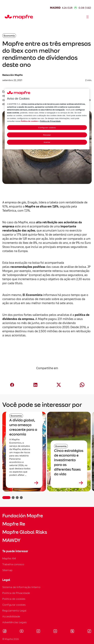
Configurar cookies (14, 605)
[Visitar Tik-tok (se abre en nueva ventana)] (89, 632)
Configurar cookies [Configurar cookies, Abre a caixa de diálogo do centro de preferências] (47, 128)
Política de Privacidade (16, 593)
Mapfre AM (9, 558)
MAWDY (11, 540)
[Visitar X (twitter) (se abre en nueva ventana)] (72, 632)
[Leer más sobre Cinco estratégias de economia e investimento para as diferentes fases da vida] (69, 483)
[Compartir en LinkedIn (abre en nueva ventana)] (35, 385)
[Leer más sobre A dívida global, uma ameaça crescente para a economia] (24, 483)
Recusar (47, 135)
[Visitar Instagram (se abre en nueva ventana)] (38, 632)
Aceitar (47, 142)
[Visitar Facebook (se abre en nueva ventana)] (5, 632)
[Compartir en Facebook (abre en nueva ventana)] (12, 385)
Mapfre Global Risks (25, 532)
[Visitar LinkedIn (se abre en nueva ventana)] (55, 632)
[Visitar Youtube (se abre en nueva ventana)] (22, 632)
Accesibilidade (11, 616)
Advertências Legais (15, 622)
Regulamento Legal (14, 611)
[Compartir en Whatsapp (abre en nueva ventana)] (82, 385)
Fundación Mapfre (23, 516)
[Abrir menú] (88, 17)
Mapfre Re (14, 524)
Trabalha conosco (13, 564)
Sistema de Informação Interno (21, 587)
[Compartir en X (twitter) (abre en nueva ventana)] (59, 385)
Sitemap (7, 570)
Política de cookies (14, 599)
